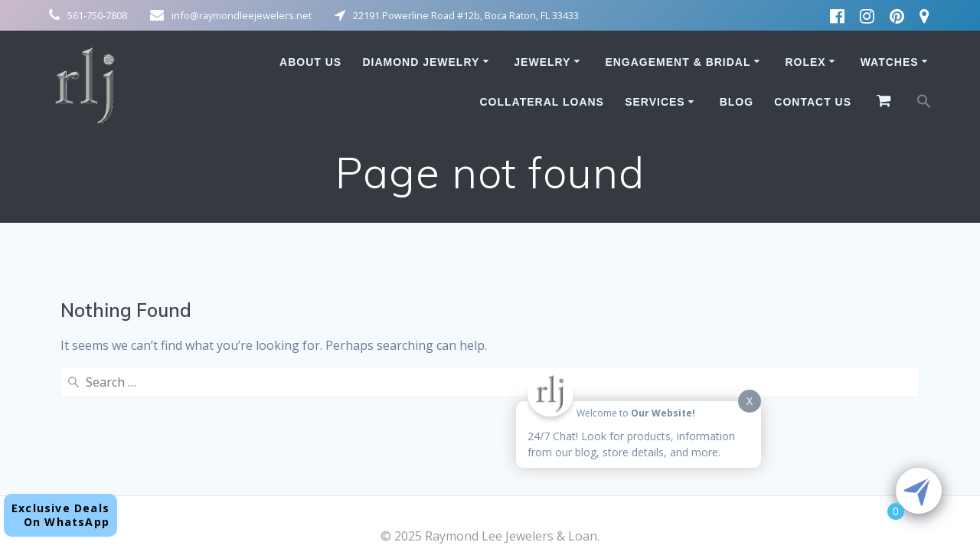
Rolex (805, 62)
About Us (310, 62)
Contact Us (813, 102)
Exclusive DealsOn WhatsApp (60, 515)
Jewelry (542, 62)
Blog (737, 102)
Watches (890, 62)
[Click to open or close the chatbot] (919, 491)
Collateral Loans (541, 102)
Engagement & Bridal (678, 62)
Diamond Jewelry (421, 62)
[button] (924, 105)
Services (655, 102)
